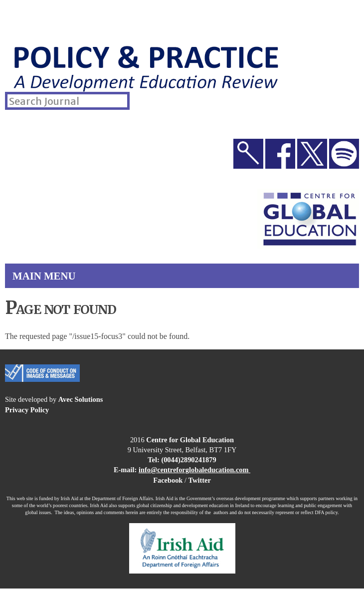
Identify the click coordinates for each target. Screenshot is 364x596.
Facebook (168, 480)
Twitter (200, 480)
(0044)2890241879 (188, 460)
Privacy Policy (27, 410)
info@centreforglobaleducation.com (194, 470)
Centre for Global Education (190, 440)
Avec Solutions (81, 399)
